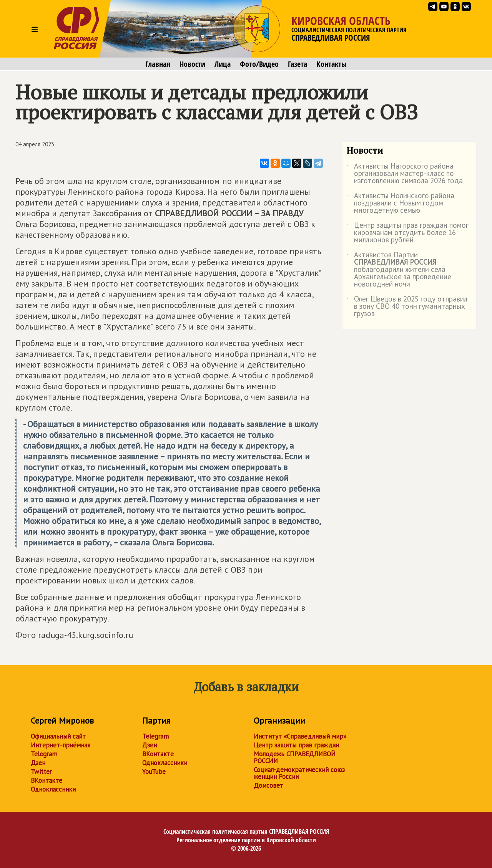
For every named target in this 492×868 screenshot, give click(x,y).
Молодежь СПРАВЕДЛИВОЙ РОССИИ (295, 757)
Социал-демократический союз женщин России (299, 773)
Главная (158, 64)
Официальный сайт (58, 736)
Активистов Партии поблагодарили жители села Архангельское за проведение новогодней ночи (399, 270)
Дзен (38, 763)
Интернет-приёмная (61, 745)
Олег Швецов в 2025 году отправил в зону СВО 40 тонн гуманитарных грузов (407, 307)
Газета (298, 64)
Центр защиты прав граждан (296, 745)
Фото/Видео (259, 64)
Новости (192, 64)
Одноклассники (53, 789)
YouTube (154, 772)
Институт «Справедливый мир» (300, 736)
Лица (223, 64)
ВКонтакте (47, 780)
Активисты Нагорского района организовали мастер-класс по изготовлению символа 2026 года (405, 174)
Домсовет (268, 785)
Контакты (332, 64)
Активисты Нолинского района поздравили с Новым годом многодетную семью (400, 203)
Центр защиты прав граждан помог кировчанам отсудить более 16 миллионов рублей (407, 233)
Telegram (44, 754)
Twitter (41, 772)
